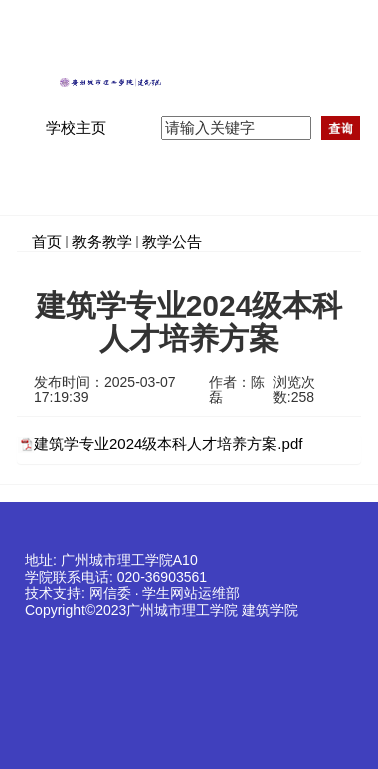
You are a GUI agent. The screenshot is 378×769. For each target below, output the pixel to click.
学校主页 (76, 127)
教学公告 (172, 241)
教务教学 (102, 241)
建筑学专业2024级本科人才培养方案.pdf (168, 443)
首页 (47, 241)
